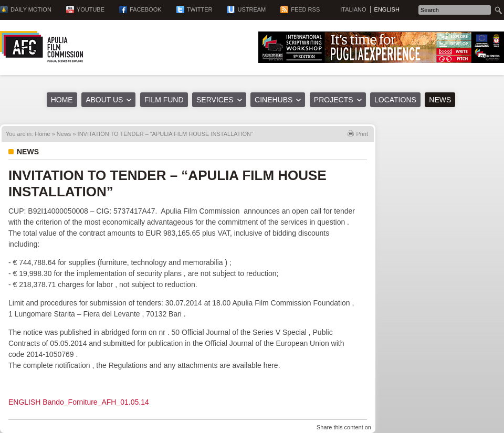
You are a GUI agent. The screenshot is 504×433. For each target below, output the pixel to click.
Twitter (200, 9)
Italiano (353, 9)
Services (215, 100)
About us (104, 100)
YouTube (91, 9)
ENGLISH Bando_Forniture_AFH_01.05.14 (79, 402)
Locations (395, 100)
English (387, 9)
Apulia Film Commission (41, 47)
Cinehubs (274, 100)
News (440, 100)
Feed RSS (305, 9)
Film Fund (164, 100)
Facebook (146, 9)
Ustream (251, 9)
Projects (334, 100)
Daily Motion (31, 9)
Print (362, 134)
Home (62, 100)
